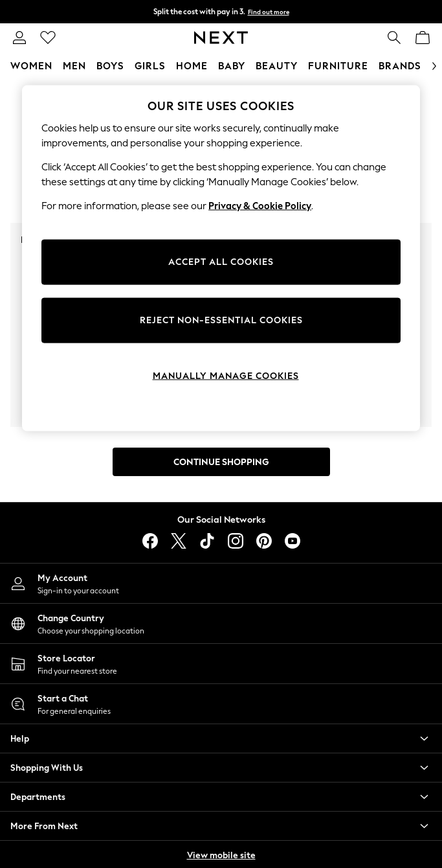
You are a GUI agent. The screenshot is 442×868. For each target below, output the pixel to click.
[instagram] (236, 541)
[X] (179, 541)
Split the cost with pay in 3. (221, 12)
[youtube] (293, 541)
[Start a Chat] (221, 704)
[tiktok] (207, 541)
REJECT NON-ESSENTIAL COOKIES (221, 320)
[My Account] (221, 583)
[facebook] (150, 541)
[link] (19, 38)
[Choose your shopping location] (221, 623)
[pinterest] (264, 541)
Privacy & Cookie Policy (260, 206)
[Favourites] (48, 38)
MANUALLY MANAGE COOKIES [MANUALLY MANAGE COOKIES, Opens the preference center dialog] (226, 376)
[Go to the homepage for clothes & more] (221, 38)
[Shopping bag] (423, 38)
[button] (221, 738)
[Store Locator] (221, 664)
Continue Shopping (221, 462)
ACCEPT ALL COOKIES (221, 262)
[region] (221, 258)
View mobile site (221, 855)
